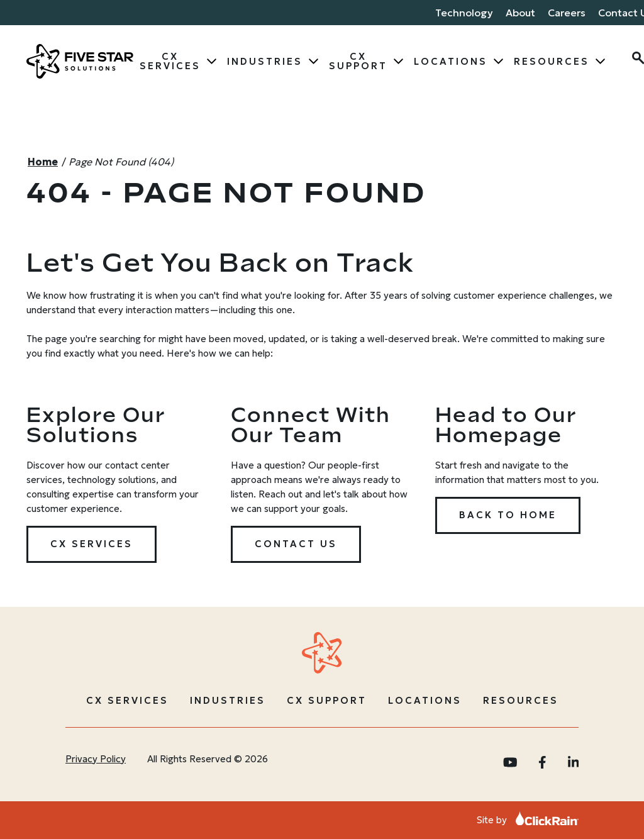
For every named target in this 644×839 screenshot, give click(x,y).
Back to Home (508, 515)
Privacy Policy (96, 759)
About (520, 13)
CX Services (170, 61)
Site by (528, 820)
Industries (265, 61)
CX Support (358, 61)
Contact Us (296, 544)
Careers (567, 13)
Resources (552, 61)
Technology (464, 13)
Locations (451, 61)
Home (43, 162)
